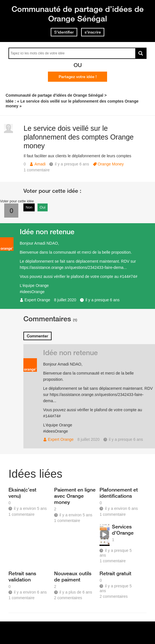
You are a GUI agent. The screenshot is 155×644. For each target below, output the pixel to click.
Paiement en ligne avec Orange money (75, 496)
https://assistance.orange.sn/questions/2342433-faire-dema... (73, 267)
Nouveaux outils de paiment (73, 576)
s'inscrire (93, 32)
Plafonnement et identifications (119, 493)
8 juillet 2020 (65, 300)
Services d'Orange (123, 530)
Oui (43, 207)
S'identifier (64, 32)
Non (29, 207)
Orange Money (111, 164)
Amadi (40, 164)
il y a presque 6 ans (102, 300)
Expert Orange (37, 300)
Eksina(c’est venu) (22, 493)
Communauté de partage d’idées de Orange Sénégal (78, 14)
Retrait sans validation (22, 576)
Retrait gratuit (115, 573)
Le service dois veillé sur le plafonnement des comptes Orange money (79, 137)
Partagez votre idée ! (78, 77)
